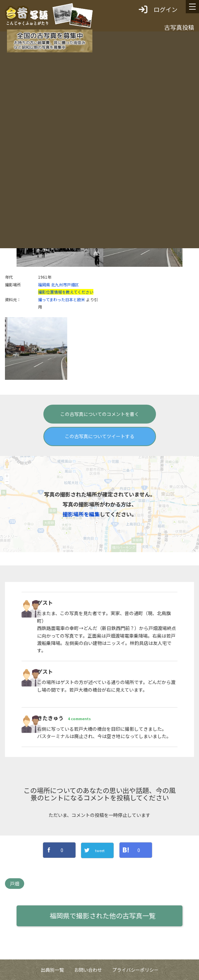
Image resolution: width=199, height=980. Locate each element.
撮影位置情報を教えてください (66, 292)
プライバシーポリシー (135, 970)
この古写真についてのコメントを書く (100, 414)
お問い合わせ (88, 970)
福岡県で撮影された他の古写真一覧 (103, 916)
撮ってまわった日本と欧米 (62, 299)
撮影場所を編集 (81, 514)
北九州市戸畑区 (65, 285)
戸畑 (15, 884)
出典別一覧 (52, 970)
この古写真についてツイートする (100, 436)
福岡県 (44, 285)
